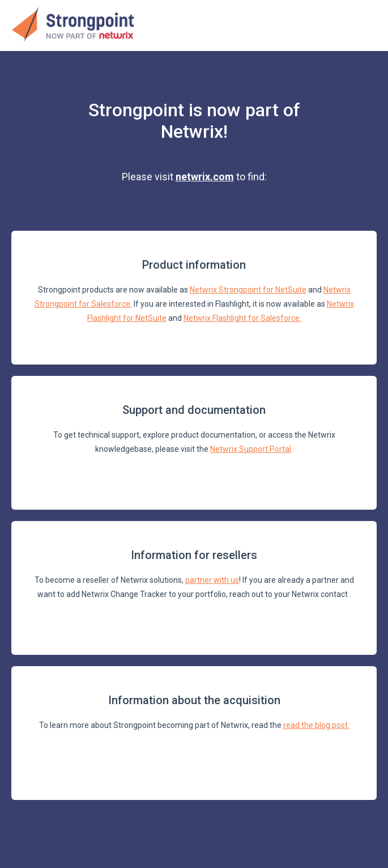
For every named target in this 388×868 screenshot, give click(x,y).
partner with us (212, 580)
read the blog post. (316, 725)
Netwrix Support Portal (251, 449)
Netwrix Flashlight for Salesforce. (242, 318)
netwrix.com (205, 177)
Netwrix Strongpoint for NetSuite (248, 290)
